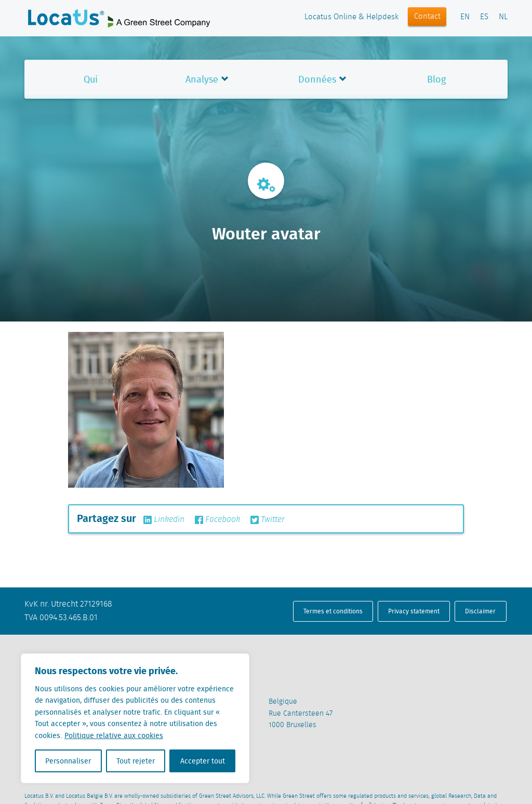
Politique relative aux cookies (114, 735)
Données (317, 79)
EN (465, 17)
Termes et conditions (333, 611)
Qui (91, 79)
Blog (436, 79)
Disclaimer (480, 611)
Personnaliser (68, 761)
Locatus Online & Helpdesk (351, 17)
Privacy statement (414, 611)
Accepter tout (203, 761)
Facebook (217, 520)
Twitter (268, 520)
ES (484, 17)
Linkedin (164, 520)
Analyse (202, 79)
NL (503, 17)
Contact (427, 17)
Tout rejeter (136, 761)
